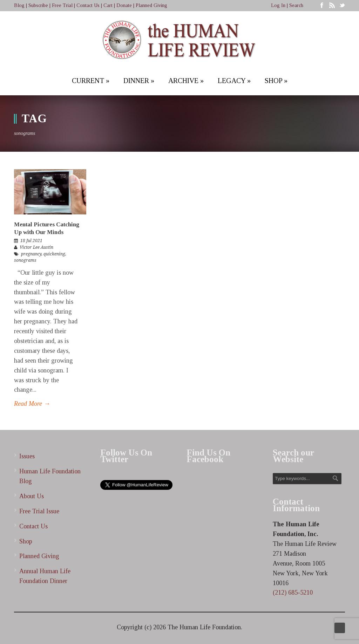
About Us (32, 496)
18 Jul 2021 (31, 241)
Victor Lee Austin (36, 247)
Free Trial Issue (39, 511)
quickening (54, 254)
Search (296, 5)
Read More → (32, 404)
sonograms (25, 260)
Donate (124, 5)
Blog (19, 5)
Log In (278, 5)
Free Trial (62, 5)
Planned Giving (151, 5)
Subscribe (38, 5)
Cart (108, 5)
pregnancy (31, 254)
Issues (27, 456)
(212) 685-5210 (293, 592)
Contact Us (88, 5)
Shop (26, 541)
